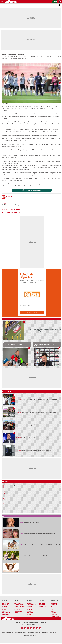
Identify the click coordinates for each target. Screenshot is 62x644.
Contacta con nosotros (34, 632)
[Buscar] (60, 5)
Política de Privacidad (21, 632)
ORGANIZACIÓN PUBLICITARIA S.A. (31, 625)
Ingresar (55, 2)
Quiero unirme (32, 313)
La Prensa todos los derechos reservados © (31, 622)
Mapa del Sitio (53, 632)
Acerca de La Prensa (8, 632)
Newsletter (45, 632)
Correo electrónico (25, 305)
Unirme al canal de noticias (33, 190)
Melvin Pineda (20, 54)
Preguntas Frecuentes (30, 636)
